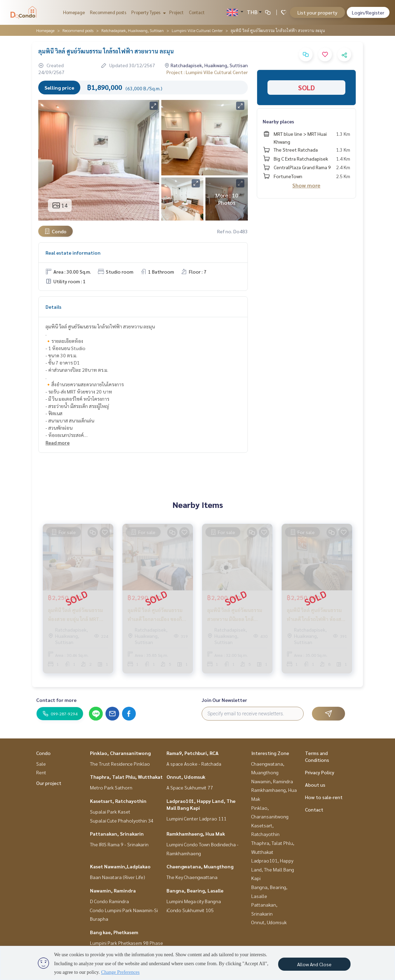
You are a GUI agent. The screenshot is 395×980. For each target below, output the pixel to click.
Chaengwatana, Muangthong (200, 866)
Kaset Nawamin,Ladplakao (120, 866)
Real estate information (73, 253)
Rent (41, 772)
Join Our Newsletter (224, 700)
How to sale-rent (324, 797)
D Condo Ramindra (109, 901)
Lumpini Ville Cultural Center (197, 30)
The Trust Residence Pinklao (120, 764)
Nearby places (278, 121)
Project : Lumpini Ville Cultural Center (207, 72)
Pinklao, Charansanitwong (120, 753)
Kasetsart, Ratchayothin (118, 801)
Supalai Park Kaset (110, 811)
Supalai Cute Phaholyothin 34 (122, 820)
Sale (41, 764)
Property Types (148, 12)
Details (53, 307)
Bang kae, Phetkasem (114, 932)
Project (176, 12)
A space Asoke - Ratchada (194, 764)
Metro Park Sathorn (111, 787)
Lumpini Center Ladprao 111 (196, 818)
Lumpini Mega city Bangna (194, 901)
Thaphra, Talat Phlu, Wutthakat (126, 777)
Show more (306, 185)
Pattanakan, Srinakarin (117, 834)
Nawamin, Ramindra (113, 890)
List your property (317, 12)
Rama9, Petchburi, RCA (193, 753)
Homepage (74, 12)
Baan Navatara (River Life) (118, 877)
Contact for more (56, 700)
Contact (197, 12)
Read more (58, 442)
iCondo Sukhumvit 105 (190, 910)
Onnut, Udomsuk (186, 777)
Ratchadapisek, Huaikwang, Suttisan (133, 30)
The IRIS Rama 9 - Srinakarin (119, 844)
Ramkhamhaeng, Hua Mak (196, 834)
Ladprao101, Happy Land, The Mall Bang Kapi (273, 869)
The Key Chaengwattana (192, 877)
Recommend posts (108, 12)
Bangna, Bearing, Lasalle (195, 890)
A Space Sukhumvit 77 (190, 787)
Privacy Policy (320, 772)
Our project (49, 783)
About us (315, 785)
